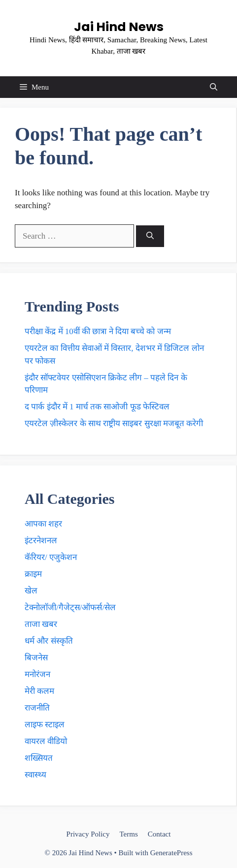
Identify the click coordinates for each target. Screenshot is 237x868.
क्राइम (33, 574)
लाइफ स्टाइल (45, 725)
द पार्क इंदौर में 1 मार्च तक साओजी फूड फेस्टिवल (97, 407)
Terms (128, 834)
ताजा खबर (41, 624)
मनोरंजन (37, 674)
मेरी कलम (39, 691)
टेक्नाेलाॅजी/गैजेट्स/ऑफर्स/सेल (70, 607)
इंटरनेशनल (41, 541)
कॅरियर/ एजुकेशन (51, 557)
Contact (159, 834)
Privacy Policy (88, 834)
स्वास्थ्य (35, 775)
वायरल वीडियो (46, 741)
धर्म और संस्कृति (49, 641)
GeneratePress (171, 853)
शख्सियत (39, 758)
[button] (214, 87)
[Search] (150, 236)
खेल (31, 591)
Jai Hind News (119, 27)
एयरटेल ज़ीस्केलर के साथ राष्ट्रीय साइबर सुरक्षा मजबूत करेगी (114, 423)
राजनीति (37, 708)
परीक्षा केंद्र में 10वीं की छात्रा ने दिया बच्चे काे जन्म (98, 331)
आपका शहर (43, 524)
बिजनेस (36, 658)
